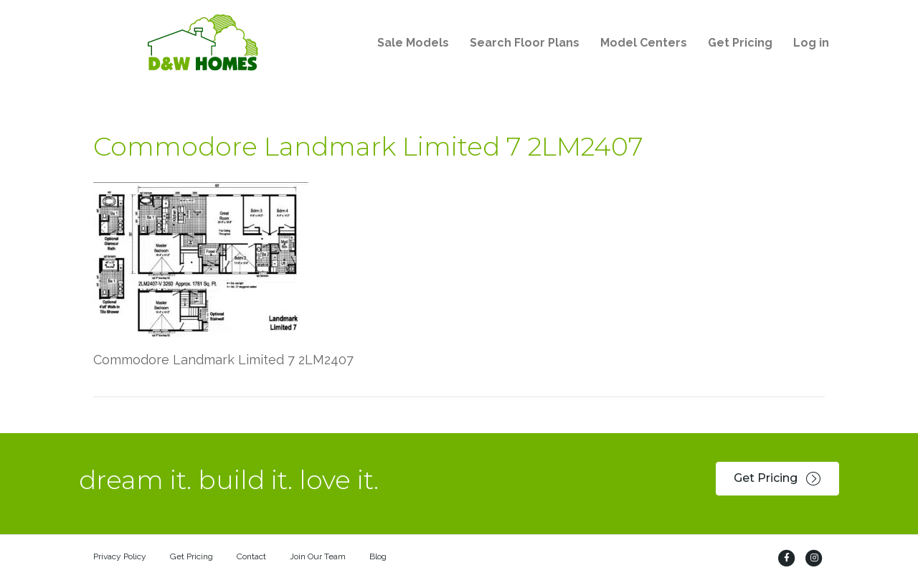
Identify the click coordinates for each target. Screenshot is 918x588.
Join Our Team (318, 556)
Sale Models (413, 43)
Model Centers (644, 43)
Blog (378, 556)
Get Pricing (740, 43)
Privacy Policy (120, 556)
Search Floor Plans (525, 43)
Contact (251, 556)
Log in (811, 43)
